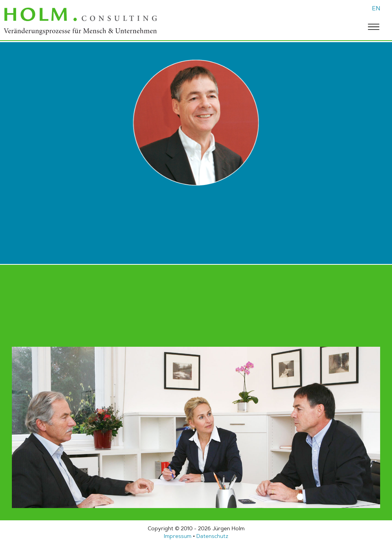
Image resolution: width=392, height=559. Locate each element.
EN (376, 8)
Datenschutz (212, 536)
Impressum (178, 536)
